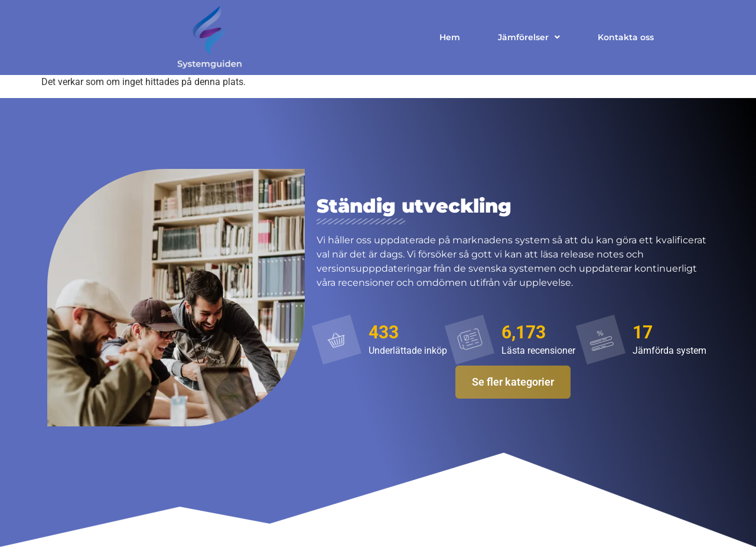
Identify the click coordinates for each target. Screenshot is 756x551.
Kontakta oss (626, 37)
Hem (450, 37)
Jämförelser (529, 37)
